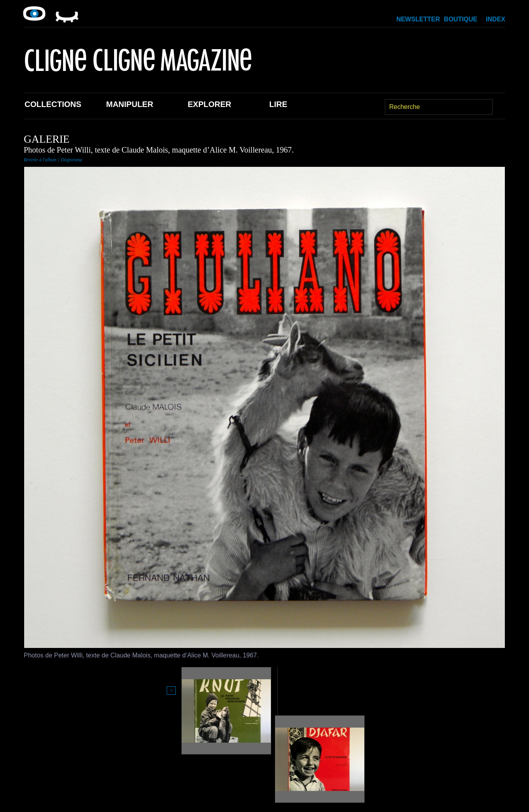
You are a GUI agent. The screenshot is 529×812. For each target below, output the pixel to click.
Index (496, 19)
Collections (53, 104)
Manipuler (130, 104)
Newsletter (418, 19)
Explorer (209, 104)
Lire (278, 104)
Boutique (460, 19)
